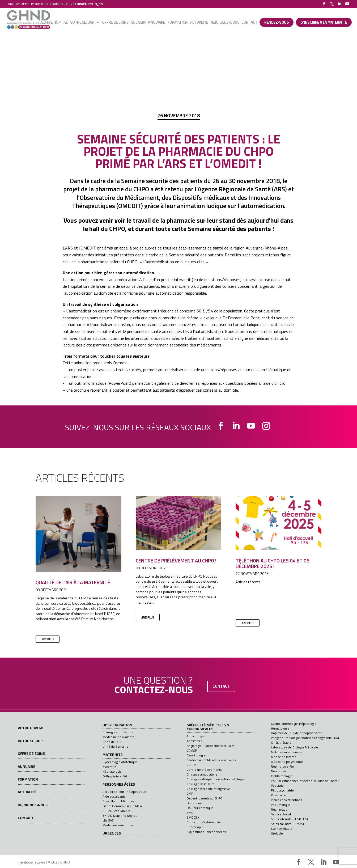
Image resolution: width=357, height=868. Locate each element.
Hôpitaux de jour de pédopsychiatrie (297, 733)
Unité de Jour (112, 742)
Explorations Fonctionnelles (206, 832)
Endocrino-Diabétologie (204, 822)
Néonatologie (112, 771)
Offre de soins (115, 23)
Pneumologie (280, 805)
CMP (190, 793)
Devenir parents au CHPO (205, 798)
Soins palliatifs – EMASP (288, 824)
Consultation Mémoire (118, 801)
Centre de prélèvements (204, 770)
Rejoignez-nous (225, 23)
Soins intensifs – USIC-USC (290, 819)
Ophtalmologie (282, 776)
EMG (190, 813)
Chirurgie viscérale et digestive (208, 789)
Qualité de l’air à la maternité (73, 582)
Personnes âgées (119, 785)
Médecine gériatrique (118, 825)
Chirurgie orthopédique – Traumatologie (215, 779)
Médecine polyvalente (118, 737)
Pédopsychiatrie (282, 790)
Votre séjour (82, 23)
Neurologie (279, 771)
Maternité (113, 755)
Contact (249, 23)
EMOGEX (193, 817)
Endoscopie (195, 827)
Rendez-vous (277, 23)
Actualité (199, 23)
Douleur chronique (200, 808)
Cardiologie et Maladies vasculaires (211, 760)
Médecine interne (284, 757)
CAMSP (192, 750)
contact (221, 686)
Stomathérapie (282, 829)
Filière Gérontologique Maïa (122, 806)
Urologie (277, 833)
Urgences (112, 833)
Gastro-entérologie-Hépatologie (294, 724)
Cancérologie (196, 755)
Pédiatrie (277, 786)
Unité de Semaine (115, 746)
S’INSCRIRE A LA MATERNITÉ (324, 23)
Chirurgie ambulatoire (118, 732)
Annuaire (156, 23)
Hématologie (280, 728)
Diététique (194, 803)
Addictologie (196, 736)
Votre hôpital (54, 23)
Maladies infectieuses (286, 752)
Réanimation (280, 809)
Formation (178, 23)
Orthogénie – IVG (115, 776)
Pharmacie (279, 795)
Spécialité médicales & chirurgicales (208, 727)
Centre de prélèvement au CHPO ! (176, 560)
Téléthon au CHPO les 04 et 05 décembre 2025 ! (273, 563)
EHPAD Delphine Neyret (120, 816)
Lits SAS (108, 820)
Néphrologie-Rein (284, 766)
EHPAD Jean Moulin (116, 811)
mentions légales (31, 862)
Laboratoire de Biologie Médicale (294, 747)
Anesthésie (195, 741)
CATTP (191, 765)
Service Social (281, 814)
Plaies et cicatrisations (286, 800)
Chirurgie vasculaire (201, 784)
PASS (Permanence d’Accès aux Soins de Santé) (305, 781)
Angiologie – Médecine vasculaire (211, 746)
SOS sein (138, 23)
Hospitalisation (117, 725)
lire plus (48, 639)
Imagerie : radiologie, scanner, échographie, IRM (305, 738)
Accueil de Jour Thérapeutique (124, 792)
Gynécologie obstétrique (120, 762)
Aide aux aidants (114, 796)
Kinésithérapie (281, 742)
